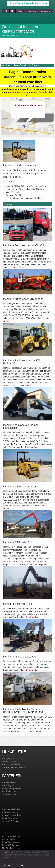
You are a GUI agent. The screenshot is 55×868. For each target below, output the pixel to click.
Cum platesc (8, 759)
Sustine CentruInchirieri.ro (14, 767)
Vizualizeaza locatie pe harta (28, 105)
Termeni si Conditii (11, 762)
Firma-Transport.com (12, 788)
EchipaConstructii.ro (11, 815)
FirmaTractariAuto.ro (12, 842)
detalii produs (18, 268)
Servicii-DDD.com (10, 821)
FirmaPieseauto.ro (11, 818)
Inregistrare (46, 11)
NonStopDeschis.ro (11, 848)
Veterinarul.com (9, 794)
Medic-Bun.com (9, 791)
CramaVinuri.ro (9, 839)
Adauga (21, 11)
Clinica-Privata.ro (10, 812)
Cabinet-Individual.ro (12, 809)
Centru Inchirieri (9, 35)
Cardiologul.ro (9, 785)
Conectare (32, 11)
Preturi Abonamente (11, 765)
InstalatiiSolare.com (11, 845)
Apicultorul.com (9, 782)
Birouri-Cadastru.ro (11, 836)
